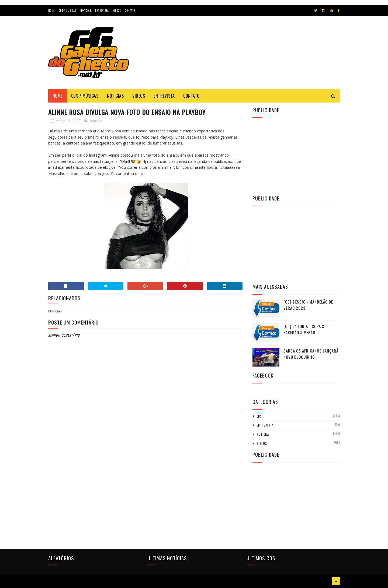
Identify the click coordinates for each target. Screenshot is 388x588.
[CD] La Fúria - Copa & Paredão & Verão (304, 329)
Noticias (86, 10)
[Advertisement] (242, 58)
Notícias (96, 121)
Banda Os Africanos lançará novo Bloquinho (311, 354)
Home (51, 10)
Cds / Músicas (68, 10)
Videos (117, 10)
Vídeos (262, 443)
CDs (259, 416)
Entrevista (102, 10)
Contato (130, 10)
